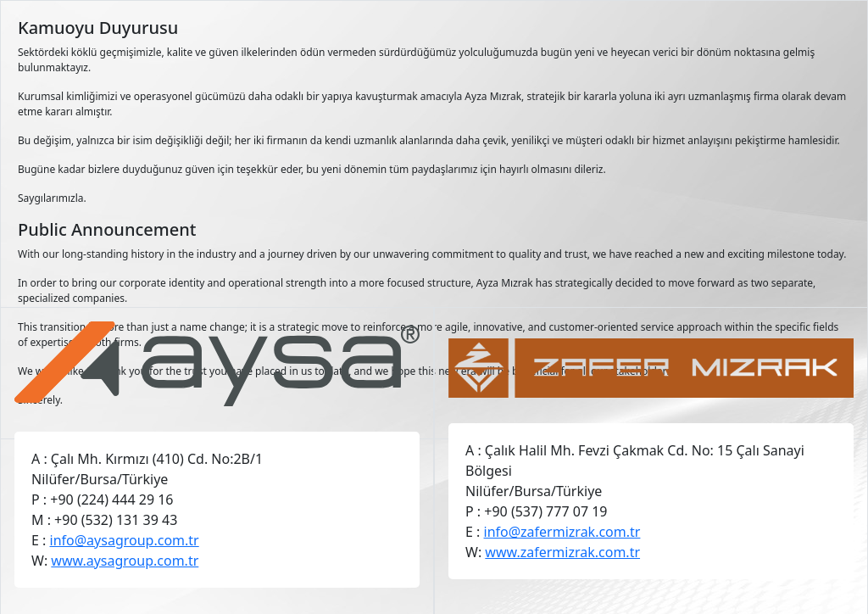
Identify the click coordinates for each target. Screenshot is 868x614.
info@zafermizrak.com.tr (562, 532)
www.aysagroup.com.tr (125, 561)
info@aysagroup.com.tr (125, 540)
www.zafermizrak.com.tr (562, 552)
